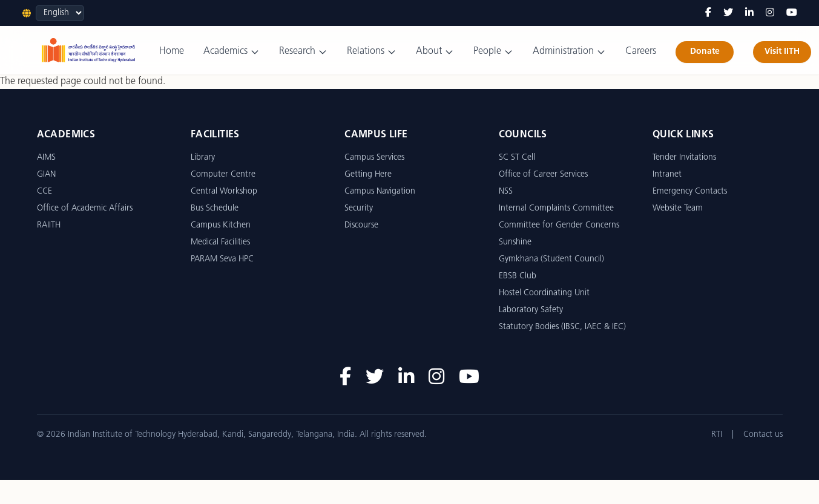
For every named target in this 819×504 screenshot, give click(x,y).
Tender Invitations (684, 158)
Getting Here (368, 175)
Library (203, 158)
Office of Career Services (543, 175)
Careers (641, 51)
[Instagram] (770, 13)
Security (359, 208)
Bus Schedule (215, 208)
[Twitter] (728, 13)
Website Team (678, 208)
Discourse (361, 225)
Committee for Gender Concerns (559, 225)
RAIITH (49, 225)
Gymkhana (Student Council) (551, 259)
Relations (372, 52)
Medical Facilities (220, 242)
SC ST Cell (517, 158)
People (493, 52)
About (435, 52)
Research (303, 52)
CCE (44, 191)
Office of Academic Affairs (85, 208)
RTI (717, 435)
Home (172, 51)
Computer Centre (223, 175)
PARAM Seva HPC (222, 259)
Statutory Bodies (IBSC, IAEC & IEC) (562, 327)
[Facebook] (708, 13)
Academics (232, 52)
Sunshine (515, 242)
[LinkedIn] (749, 13)
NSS (506, 191)
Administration (569, 52)
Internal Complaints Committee (556, 208)
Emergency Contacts (690, 191)
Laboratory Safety (531, 310)
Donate (705, 52)
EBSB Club (518, 276)
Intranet (667, 175)
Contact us (763, 435)
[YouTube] (792, 13)
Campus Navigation (380, 191)
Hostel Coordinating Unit (544, 293)
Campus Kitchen (221, 225)
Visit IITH (782, 52)
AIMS (46, 158)
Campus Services (374, 158)
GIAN (46, 175)
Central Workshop (224, 191)
